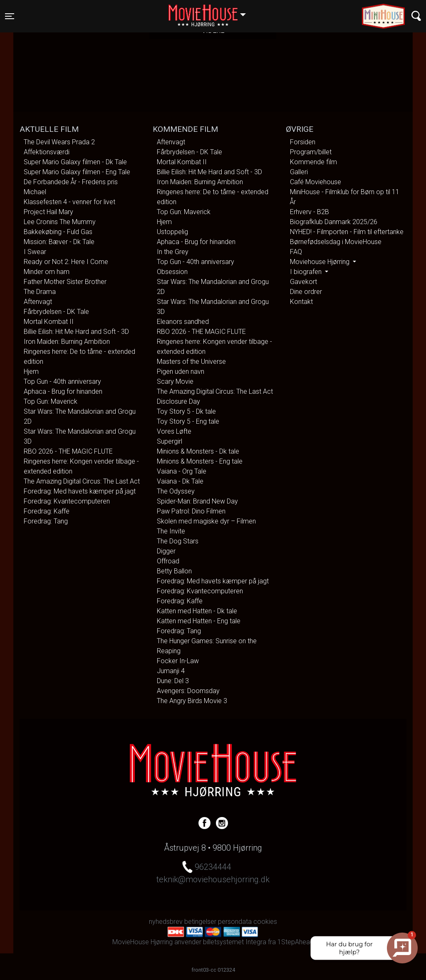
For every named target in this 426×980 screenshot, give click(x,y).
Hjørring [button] (211, 11)
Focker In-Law (178, 661)
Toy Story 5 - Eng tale (188, 421)
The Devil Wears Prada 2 (59, 142)
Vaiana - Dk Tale (180, 481)
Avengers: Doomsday (188, 691)
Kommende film (313, 162)
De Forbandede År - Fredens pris (71, 182)
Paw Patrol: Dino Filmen (191, 511)
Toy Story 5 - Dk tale (186, 411)
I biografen (307, 272)
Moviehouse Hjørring (321, 262)
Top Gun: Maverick (51, 401)
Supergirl (170, 441)
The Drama (40, 292)
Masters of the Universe (191, 362)
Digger (166, 551)
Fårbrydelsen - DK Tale (56, 312)
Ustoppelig (172, 232)
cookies (265, 922)
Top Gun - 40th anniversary (62, 381)
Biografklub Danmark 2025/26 (334, 222)
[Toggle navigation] (10, 16)
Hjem (31, 372)
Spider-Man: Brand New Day (197, 501)
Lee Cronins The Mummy (60, 222)
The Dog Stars (178, 541)
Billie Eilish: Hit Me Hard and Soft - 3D (76, 332)
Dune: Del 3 (173, 681)
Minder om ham (47, 272)
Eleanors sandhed (183, 322)
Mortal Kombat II (49, 322)
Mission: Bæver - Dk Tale (59, 242)
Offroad (168, 561)
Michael (35, 192)
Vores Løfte (174, 431)
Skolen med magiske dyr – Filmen (206, 521)
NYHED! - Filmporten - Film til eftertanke (347, 232)
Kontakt (301, 302)
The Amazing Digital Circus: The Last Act (82, 481)
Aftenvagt (38, 302)
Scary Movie (175, 381)
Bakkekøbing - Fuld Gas (58, 232)
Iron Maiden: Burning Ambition (67, 342)
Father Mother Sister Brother (65, 282)
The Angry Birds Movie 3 (192, 701)
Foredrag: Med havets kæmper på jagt (80, 491)
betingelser (200, 922)
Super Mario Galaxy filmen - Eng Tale (77, 172)
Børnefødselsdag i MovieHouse (336, 242)
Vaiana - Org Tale (182, 471)
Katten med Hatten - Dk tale (197, 611)
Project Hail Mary (48, 212)
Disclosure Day (178, 401)
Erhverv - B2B (310, 212)
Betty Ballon (174, 571)
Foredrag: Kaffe (47, 511)
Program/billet (311, 152)
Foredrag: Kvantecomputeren (67, 501)
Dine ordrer (306, 292)
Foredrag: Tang (46, 521)
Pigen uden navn (181, 372)
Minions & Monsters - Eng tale (200, 461)
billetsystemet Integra (235, 942)
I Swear (35, 252)
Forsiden (303, 142)
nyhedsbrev (166, 922)
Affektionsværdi (47, 152)
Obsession (172, 272)
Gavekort (303, 282)
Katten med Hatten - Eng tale (199, 621)
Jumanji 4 (171, 671)
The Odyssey (176, 491)
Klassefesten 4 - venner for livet (69, 202)
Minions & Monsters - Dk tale (198, 451)
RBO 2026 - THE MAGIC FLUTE (68, 451)
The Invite (171, 531)
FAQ (296, 252)
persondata (235, 922)
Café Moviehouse (316, 182)
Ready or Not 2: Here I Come (66, 262)
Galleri (299, 172)
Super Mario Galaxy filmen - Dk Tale (75, 162)
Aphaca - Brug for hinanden (63, 391)
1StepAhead (296, 942)
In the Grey (173, 252)
